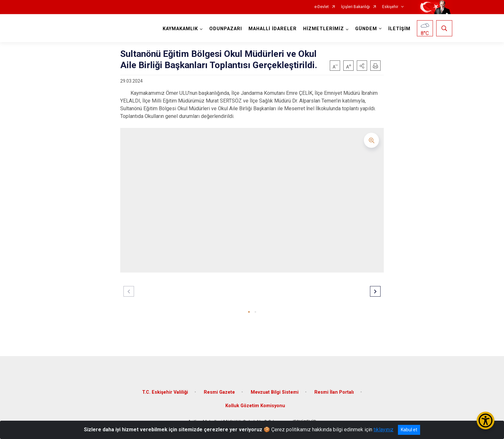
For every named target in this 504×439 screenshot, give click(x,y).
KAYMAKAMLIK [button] (180, 29)
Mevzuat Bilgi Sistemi (275, 392)
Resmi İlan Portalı (334, 392)
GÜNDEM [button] (366, 29)
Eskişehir (390, 7)
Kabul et (409, 430)
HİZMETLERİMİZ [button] (324, 29)
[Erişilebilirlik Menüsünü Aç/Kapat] (486, 421)
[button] (362, 66)
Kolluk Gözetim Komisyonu (255, 406)
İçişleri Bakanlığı (355, 7)
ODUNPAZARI (226, 29)
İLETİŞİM (399, 29)
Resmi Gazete (219, 392)
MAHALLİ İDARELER (273, 29)
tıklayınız (383, 430)
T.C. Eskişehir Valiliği (165, 392)
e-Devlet (322, 7)
